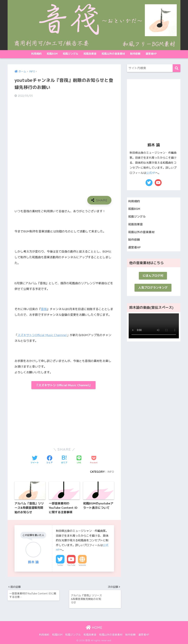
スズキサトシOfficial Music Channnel (42, 335)
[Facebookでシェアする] (50, 460)
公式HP (151, 173)
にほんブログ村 (153, 276)
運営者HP (151, 54)
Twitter (60, 565)
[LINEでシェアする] (79, 460)
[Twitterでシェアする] (35, 460)
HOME (94, 628)
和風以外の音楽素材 (113, 54)
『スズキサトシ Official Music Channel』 (64, 385)
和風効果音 (90, 54)
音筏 (44, 309)
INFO (111, 472)
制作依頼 (135, 54)
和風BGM (52, 54)
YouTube (71, 565)
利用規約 (36, 54)
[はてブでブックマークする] (64, 460)
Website (82, 565)
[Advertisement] (38, 417)
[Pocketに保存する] (94, 460)
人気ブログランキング (153, 287)
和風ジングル (71, 54)
